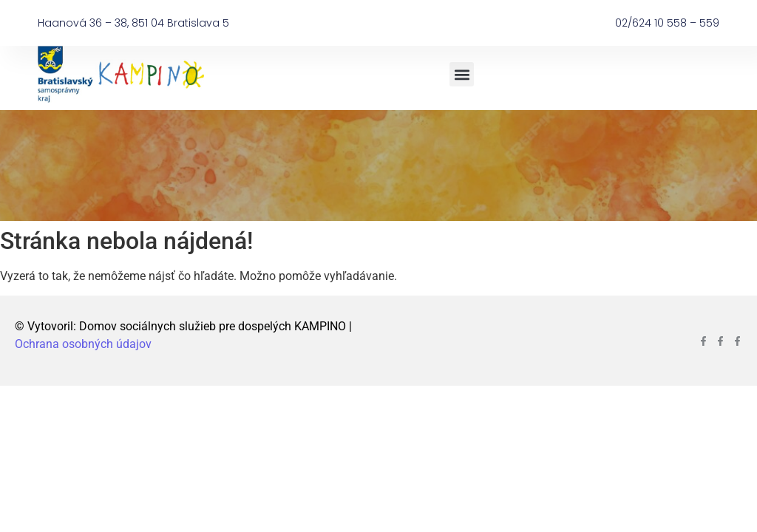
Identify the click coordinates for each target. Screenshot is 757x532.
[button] (462, 74)
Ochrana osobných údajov (83, 344)
